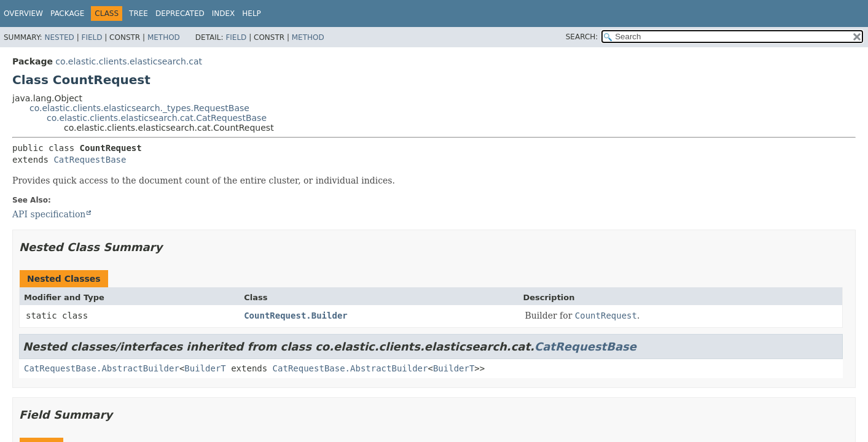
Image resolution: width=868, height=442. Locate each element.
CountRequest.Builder (296, 316)
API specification (49, 214)
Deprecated (180, 14)
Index (224, 14)
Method (164, 37)
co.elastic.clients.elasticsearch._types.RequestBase (139, 108)
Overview (23, 14)
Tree (139, 14)
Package (67, 14)
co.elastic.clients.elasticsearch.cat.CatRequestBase (157, 118)
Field (92, 37)
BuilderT (205, 368)
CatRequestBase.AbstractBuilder (102, 368)
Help (252, 14)
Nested (59, 37)
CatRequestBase (90, 160)
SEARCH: (582, 37)
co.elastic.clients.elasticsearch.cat (129, 61)
